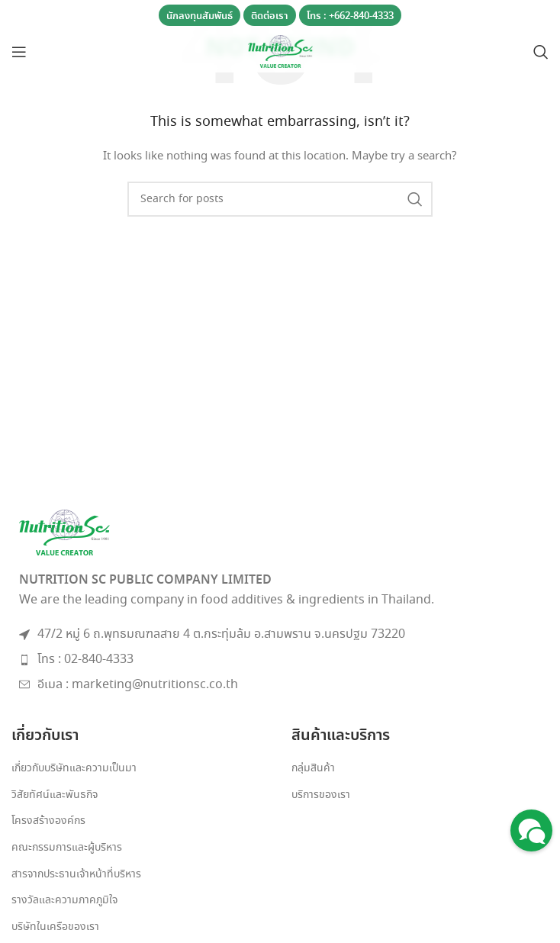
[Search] (541, 52)
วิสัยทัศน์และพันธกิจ (55, 795)
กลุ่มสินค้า (313, 769)
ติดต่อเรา (270, 16)
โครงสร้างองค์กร (48, 821)
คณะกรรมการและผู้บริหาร (67, 848)
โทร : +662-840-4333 (350, 16)
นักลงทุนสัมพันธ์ (200, 16)
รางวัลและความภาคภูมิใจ (64, 901)
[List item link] (280, 660)
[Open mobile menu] (19, 52)
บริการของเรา (321, 795)
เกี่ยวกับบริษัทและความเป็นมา (74, 769)
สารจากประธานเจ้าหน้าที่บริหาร (76, 875)
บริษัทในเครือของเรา (55, 927)
